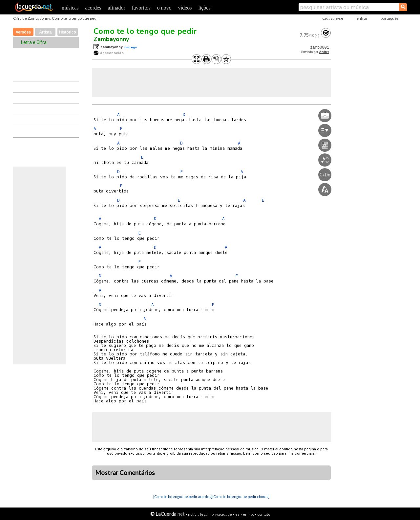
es (237, 514)
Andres (324, 52)
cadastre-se (333, 18)
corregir (131, 47)
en (245, 514)
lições (204, 8)
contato (264, 514)
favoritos (141, 8)
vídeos (185, 8)
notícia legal (198, 514)
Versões (23, 32)
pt (252, 514)
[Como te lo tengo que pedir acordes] (183, 497)
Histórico (68, 32)
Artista (45, 32)
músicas (70, 8)
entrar (362, 18)
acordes (93, 8)
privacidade (222, 514)
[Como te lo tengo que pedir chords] (241, 497)
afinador (116, 8)
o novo (164, 8)
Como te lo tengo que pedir (145, 31)
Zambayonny (111, 39)
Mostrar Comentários (125, 473)
